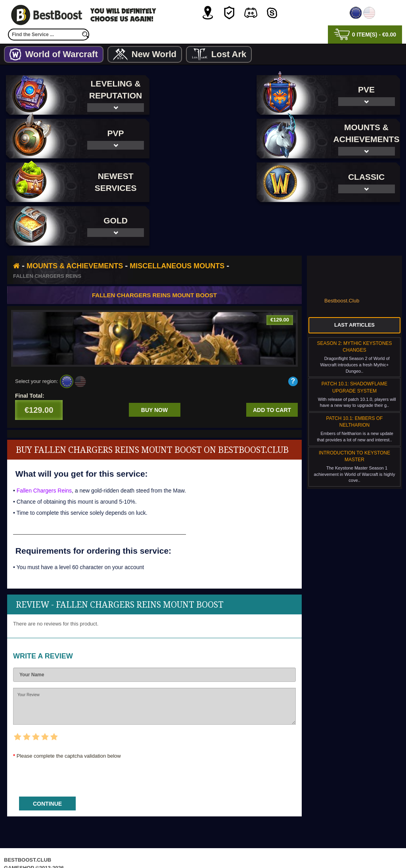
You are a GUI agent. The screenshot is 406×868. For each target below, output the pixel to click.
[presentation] (73, 731)
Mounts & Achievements (75, 222)
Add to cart (272, 366)
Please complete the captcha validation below (69, 712)
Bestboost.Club (342, 257)
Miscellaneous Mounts (177, 222)
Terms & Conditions (229, 846)
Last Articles (354, 281)
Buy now (154, 366)
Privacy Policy (170, 846)
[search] (85, 35)
